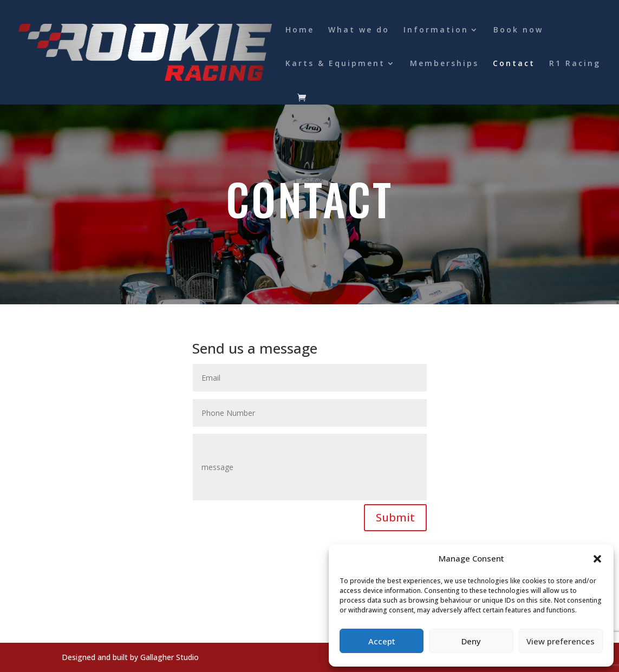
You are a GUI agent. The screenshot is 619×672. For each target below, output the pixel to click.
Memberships (444, 64)
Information (436, 30)
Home (300, 30)
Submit (395, 517)
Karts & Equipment (335, 64)
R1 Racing (575, 64)
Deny (471, 641)
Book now (518, 30)
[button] (597, 559)
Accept (382, 641)
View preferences (561, 641)
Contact (514, 64)
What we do (359, 30)
